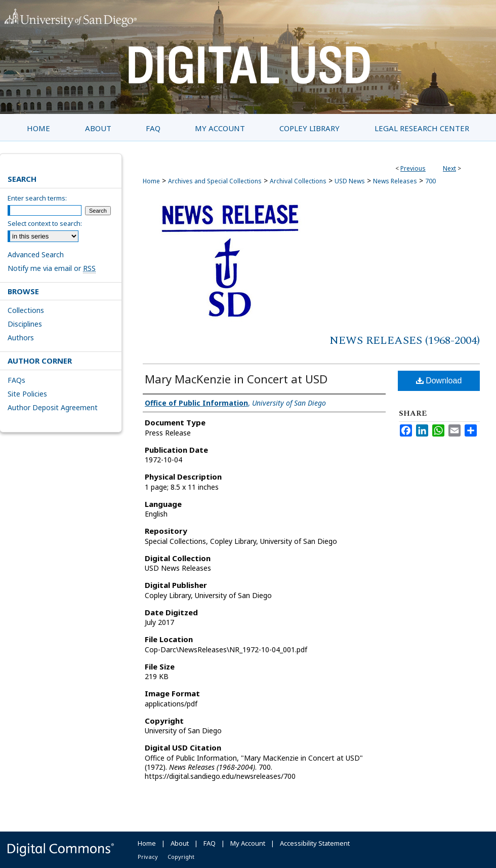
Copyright (181, 857)
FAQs (16, 380)
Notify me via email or (52, 268)
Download (439, 381)
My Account (248, 843)
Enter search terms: (37, 198)
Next (449, 168)
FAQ (210, 843)
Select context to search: (45, 223)
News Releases (395, 181)
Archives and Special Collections (215, 181)
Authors (21, 338)
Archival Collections (298, 181)
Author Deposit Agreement (53, 407)
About (180, 843)
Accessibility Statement (315, 843)
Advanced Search (36, 254)
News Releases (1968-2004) (405, 341)
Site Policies (27, 394)
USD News (350, 181)
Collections (26, 310)
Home (151, 181)
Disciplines (25, 324)
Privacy (148, 857)
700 (430, 181)
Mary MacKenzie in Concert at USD (236, 379)
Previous (413, 168)
